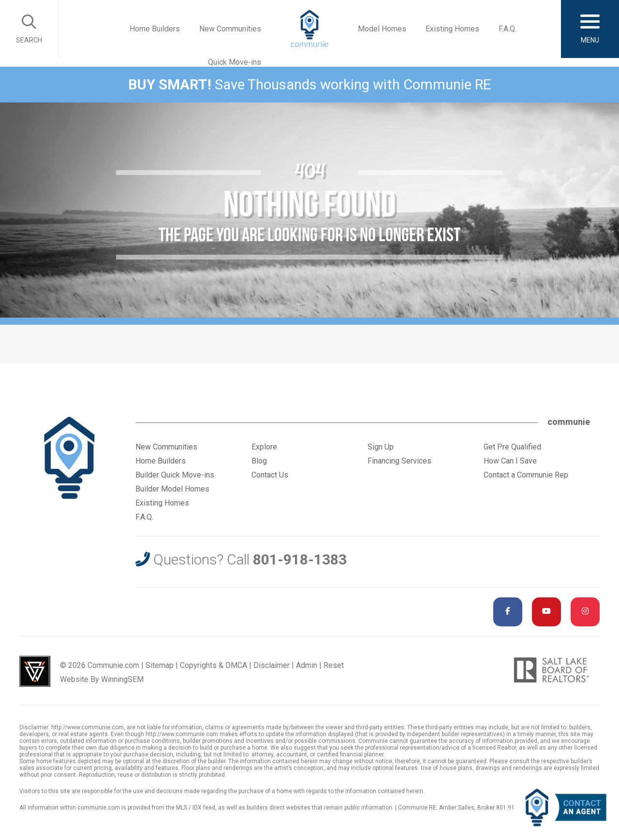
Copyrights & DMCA (214, 665)
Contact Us (270, 475)
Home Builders (155, 29)
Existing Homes (452, 29)
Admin (307, 665)
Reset (334, 665)
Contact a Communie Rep (526, 475)
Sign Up (381, 447)
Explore (264, 447)
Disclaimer (272, 665)
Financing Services (399, 461)
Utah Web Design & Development (35, 671)
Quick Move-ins (235, 62)
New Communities (230, 29)
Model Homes (382, 29)
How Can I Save (510, 461)
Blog (259, 461)
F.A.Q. (508, 29)
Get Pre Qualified (512, 447)
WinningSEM (122, 679)
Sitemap (160, 665)
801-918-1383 (300, 559)
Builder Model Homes (172, 489)
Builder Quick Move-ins (175, 475)
